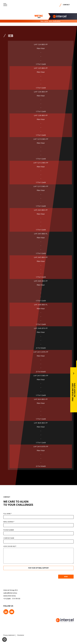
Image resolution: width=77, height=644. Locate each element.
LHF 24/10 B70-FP (41, 447)
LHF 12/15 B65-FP (41, 186)
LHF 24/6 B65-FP (41, 281)
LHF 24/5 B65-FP (41, 257)
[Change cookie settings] (5, 639)
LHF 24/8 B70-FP (41, 328)
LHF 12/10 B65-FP (41, 139)
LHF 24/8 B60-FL (41, 305)
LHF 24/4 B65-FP (41, 210)
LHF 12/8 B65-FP (41, 115)
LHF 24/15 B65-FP (41, 376)
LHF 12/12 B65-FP (41, 163)
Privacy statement (9, 635)
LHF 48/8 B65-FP (41, 423)
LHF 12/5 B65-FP (41, 68)
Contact (66, 5)
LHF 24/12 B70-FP (41, 352)
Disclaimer (21, 635)
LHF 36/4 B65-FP (41, 399)
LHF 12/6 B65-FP (41, 92)
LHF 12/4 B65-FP (41, 44)
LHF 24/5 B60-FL (41, 234)
